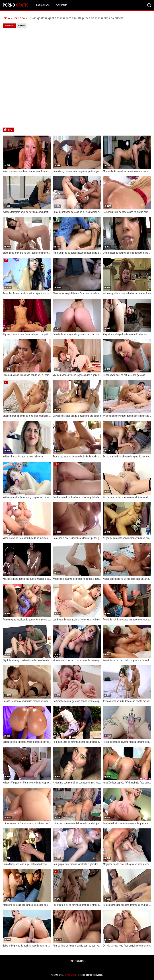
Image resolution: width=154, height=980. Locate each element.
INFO (10, 130)
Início (6, 18)
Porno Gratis (43, 5)
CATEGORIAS (62, 5)
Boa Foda (19, 18)
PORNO (16, 5)
